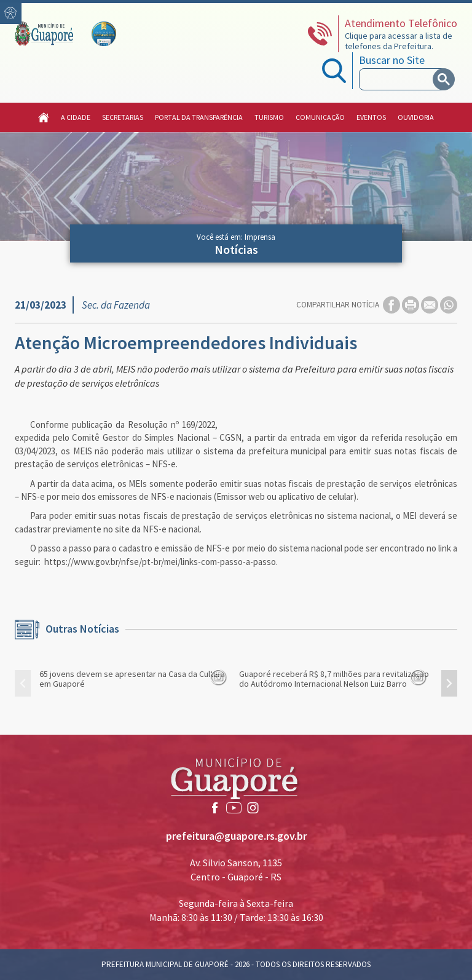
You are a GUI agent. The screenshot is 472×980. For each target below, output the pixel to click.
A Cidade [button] (76, 117)
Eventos (371, 117)
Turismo (269, 117)
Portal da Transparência (199, 117)
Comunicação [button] (320, 117)
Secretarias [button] (123, 117)
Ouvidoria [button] (416, 117)
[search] (399, 79)
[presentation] (23, 683)
